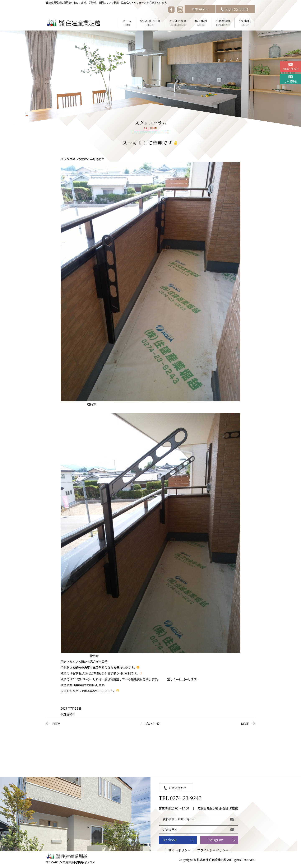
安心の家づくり (150, 23)
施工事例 (201, 23)
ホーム (127, 23)
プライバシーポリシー (213, 850)
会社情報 (245, 23)
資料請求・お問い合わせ (179, 819)
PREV (56, 724)
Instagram (216, 840)
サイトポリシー (179, 850)
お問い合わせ (200, 9)
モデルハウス (178, 23)
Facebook (170, 840)
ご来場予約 (291, 81)
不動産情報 (223, 23)
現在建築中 (68, 714)
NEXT (245, 724)
